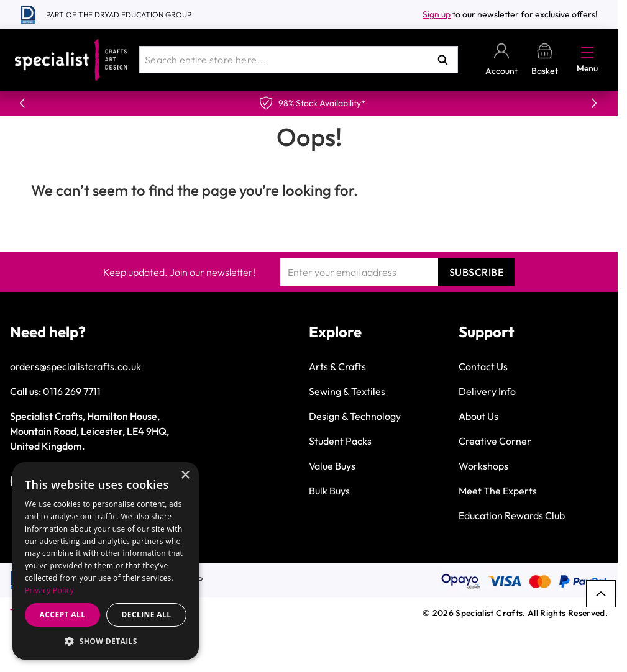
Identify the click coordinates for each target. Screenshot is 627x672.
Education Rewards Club (512, 515)
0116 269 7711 (72, 391)
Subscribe (477, 272)
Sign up (437, 14)
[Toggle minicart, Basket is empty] (545, 60)
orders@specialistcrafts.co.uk (76, 366)
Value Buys (332, 466)
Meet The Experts (498, 491)
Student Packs (340, 441)
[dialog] (106, 561)
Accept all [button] (63, 615)
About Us (478, 416)
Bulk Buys (329, 491)
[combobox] (299, 60)
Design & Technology (355, 416)
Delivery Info (487, 391)
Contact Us (483, 366)
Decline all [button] (147, 615)
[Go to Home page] (71, 60)
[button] (106, 641)
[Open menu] (587, 52)
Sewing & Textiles (347, 391)
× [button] (185, 475)
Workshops (483, 466)
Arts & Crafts (337, 366)
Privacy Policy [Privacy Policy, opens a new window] (49, 590)
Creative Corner (495, 441)
